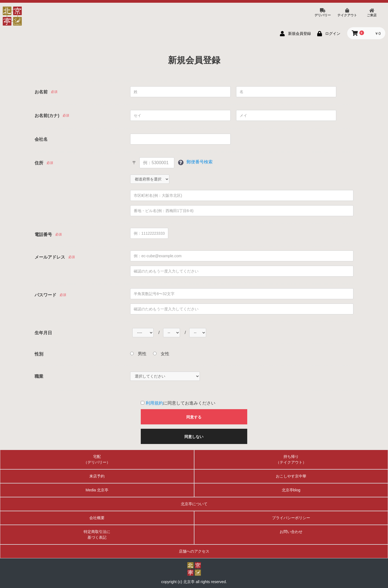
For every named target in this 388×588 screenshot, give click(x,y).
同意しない (194, 437)
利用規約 (154, 403)
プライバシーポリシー (291, 518)
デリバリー (323, 13)
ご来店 (372, 13)
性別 (39, 354)
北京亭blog (291, 490)
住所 (39, 163)
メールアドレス (50, 257)
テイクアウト (347, 13)
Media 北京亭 (97, 490)
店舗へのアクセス (194, 551)
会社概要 (97, 518)
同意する (194, 417)
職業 (39, 376)
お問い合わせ (291, 532)
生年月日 (43, 333)
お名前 (41, 92)
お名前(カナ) (47, 116)
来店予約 (97, 476)
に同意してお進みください (178, 403)
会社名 (41, 139)
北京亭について (194, 504)
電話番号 (43, 235)
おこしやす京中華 (291, 476)
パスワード (45, 295)
